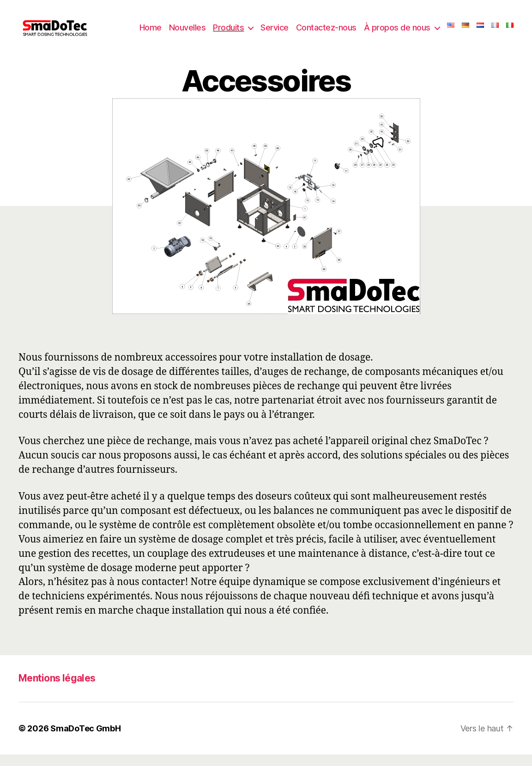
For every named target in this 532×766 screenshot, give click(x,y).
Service (289, 29)
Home (165, 29)
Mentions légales (57, 690)
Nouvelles (202, 29)
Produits (243, 29)
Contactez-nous (341, 29)
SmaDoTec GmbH (86, 740)
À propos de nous (412, 29)
